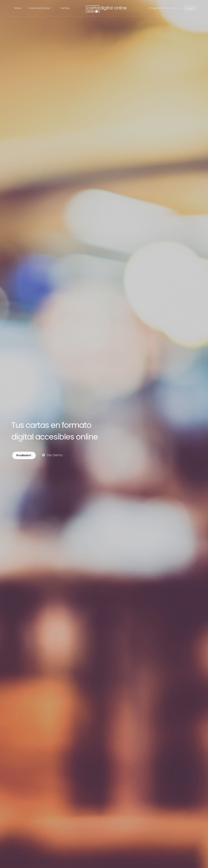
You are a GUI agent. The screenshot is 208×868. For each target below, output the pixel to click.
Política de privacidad (39, 859)
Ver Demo (52, 79)
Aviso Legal (18, 859)
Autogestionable (29, 792)
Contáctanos (72, 533)
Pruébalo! (24, 80)
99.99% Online (90, 792)
